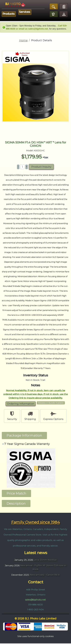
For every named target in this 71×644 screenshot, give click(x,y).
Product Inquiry (41, 167)
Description (16, 504)
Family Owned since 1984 (36, 523)
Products (8, 14)
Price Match (16, 494)
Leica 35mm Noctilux (45, 560)
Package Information (24, 436)
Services (24, 12)
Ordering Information (21, 404)
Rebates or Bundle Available (51, 403)
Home (23, 40)
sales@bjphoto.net (35, 600)
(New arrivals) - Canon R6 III (44, 576)
